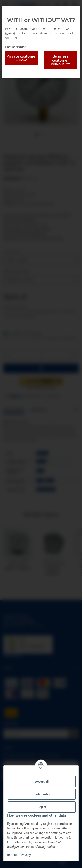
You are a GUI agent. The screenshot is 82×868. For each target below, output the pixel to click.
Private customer (22, 58)
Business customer (60, 60)
